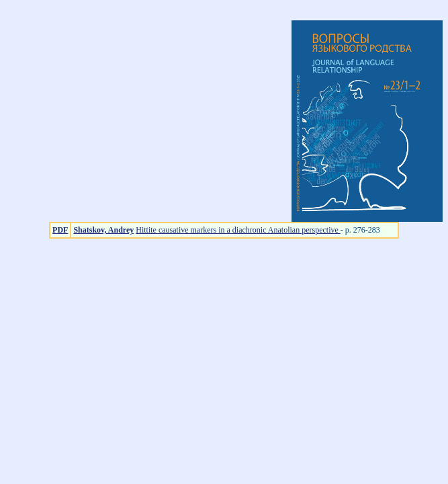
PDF (60, 230)
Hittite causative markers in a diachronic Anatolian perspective (238, 230)
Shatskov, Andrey (103, 230)
